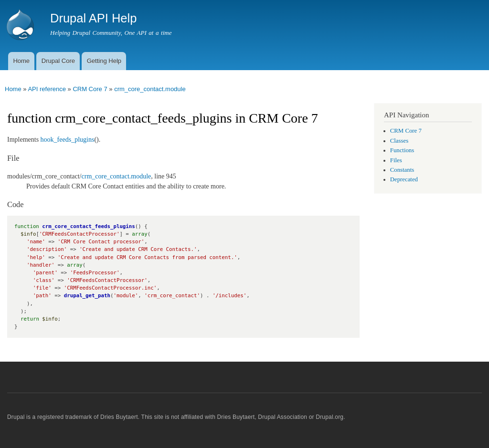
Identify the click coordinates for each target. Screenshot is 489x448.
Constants (402, 170)
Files (396, 160)
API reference (47, 89)
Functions (402, 150)
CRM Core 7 (90, 89)
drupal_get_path (87, 296)
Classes (399, 141)
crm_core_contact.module (150, 89)
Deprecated (404, 179)
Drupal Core (58, 61)
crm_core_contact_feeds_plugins (88, 226)
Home (21, 61)
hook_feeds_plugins (68, 140)
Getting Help (104, 61)
